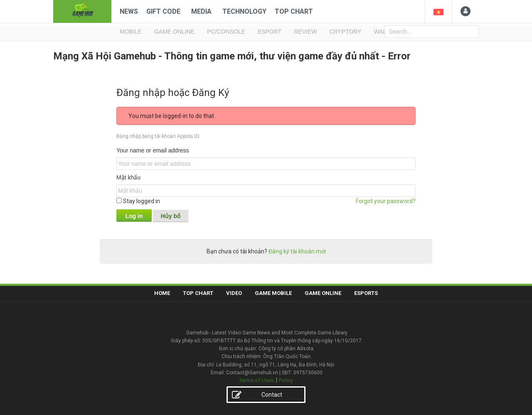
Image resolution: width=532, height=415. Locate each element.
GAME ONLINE (174, 32)
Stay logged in (138, 201)
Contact (257, 395)
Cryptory (346, 32)
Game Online (323, 293)
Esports (366, 293)
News (129, 11)
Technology (244, 11)
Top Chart (294, 11)
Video (234, 293)
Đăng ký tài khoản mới (297, 251)
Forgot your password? (386, 201)
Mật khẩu (128, 177)
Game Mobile (273, 293)
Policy (286, 380)
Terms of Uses (256, 380)
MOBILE (131, 32)
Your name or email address (153, 150)
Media (201, 11)
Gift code (163, 11)
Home (162, 293)
